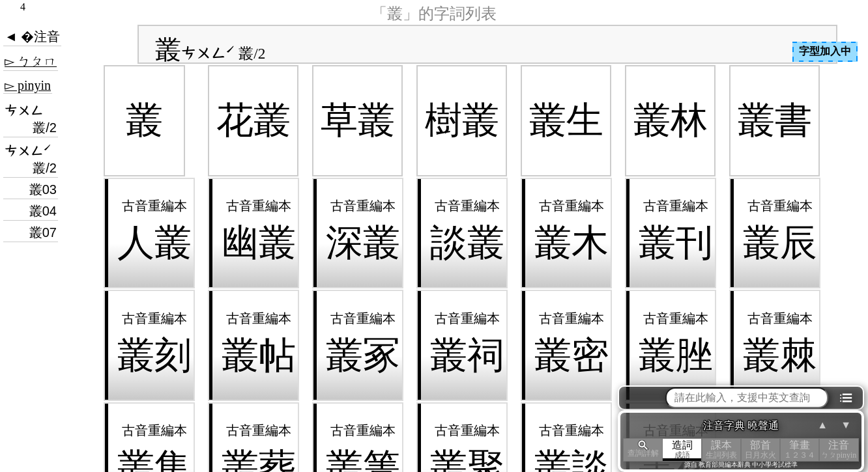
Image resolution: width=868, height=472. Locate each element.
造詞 (682, 450)
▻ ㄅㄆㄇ (31, 61)
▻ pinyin (28, 85)
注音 (839, 450)
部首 (760, 450)
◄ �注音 (32, 36)
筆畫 (800, 450)
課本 (721, 450)
